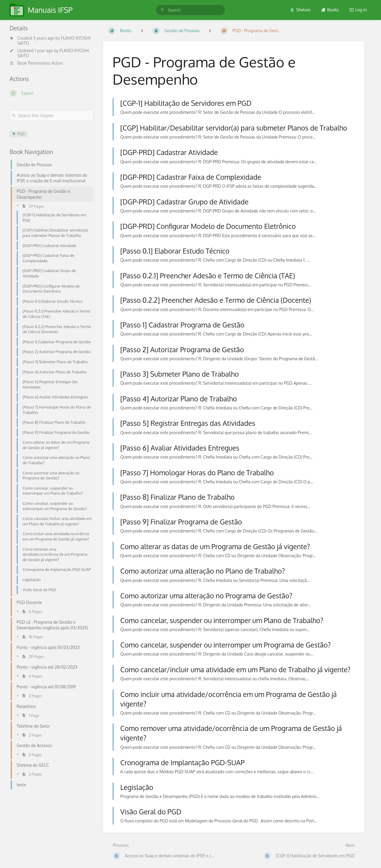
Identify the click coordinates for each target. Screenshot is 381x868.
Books (330, 10)
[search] (190, 10)
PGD (18, 134)
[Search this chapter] (51, 115)
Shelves (300, 10)
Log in (358, 10)
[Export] (51, 93)
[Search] (163, 10)
